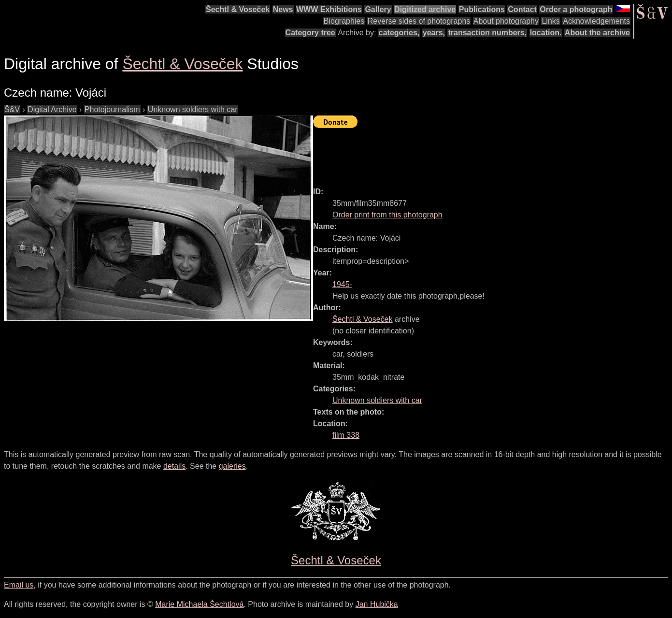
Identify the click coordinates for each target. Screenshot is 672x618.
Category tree (310, 33)
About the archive (597, 33)
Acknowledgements (596, 21)
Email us (19, 585)
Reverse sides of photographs (419, 21)
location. (546, 33)
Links (550, 21)
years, (434, 33)
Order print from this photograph (387, 215)
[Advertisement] (489, 153)
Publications (482, 9)
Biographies (344, 21)
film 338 (346, 435)
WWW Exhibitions (329, 9)
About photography (506, 21)
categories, (399, 33)
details (174, 466)
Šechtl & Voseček (238, 9)
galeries (232, 466)
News (283, 9)
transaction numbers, (487, 33)
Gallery (378, 9)
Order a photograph (576, 9)
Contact (522, 9)
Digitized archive (425, 9)
